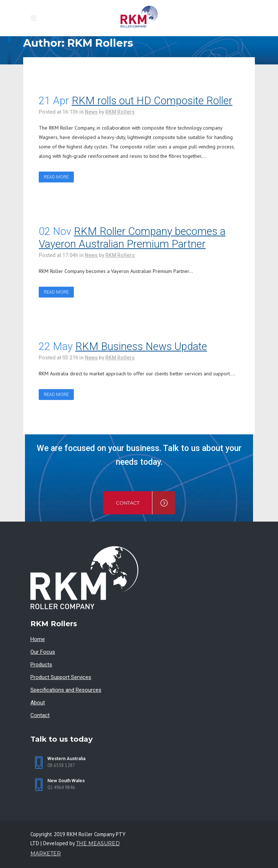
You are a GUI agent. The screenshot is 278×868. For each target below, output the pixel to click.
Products (41, 665)
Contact (40, 715)
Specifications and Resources (66, 690)
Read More (56, 177)
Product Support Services (61, 677)
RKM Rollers (120, 112)
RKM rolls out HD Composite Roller (152, 101)
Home (38, 639)
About (38, 703)
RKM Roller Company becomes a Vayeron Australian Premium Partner (132, 238)
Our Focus (43, 652)
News (91, 112)
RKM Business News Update (141, 346)
